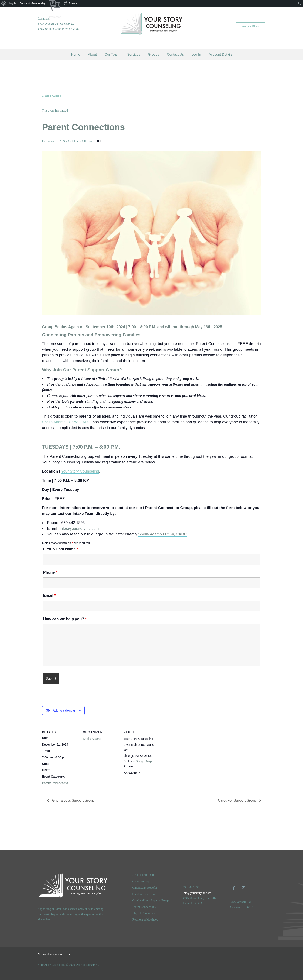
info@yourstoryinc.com (79, 528)
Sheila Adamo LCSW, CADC (66, 422)
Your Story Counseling (80, 471)
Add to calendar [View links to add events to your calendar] (64, 710)
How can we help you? (65, 619)
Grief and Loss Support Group (151, 900)
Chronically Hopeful (145, 888)
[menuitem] (4, 3)
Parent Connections (55, 783)
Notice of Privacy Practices (54, 954)
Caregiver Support (143, 881)
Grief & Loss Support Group (73, 800)
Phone (50, 572)
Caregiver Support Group (237, 800)
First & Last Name (61, 549)
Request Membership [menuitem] (33, 3)
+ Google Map (142, 761)
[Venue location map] (187, 741)
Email (50, 596)
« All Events (52, 96)
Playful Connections (145, 913)
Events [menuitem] (70, 3)
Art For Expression (144, 875)
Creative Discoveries (145, 894)
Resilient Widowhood (145, 920)
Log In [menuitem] (13, 3)
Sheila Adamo (92, 739)
